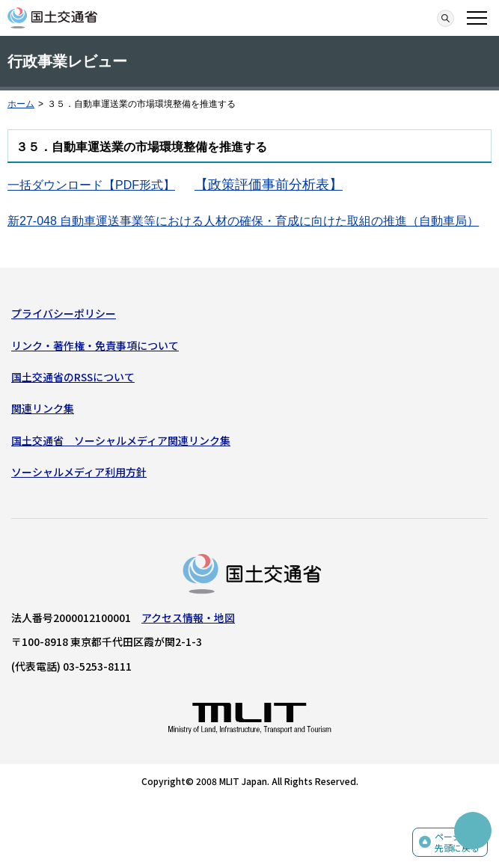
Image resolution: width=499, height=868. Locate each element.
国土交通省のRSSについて (73, 377)
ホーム (21, 104)
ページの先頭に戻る (457, 842)
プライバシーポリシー (64, 313)
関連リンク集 (43, 408)
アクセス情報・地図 (188, 618)
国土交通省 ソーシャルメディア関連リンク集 (121, 440)
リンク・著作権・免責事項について (95, 345)
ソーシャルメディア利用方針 (79, 472)
